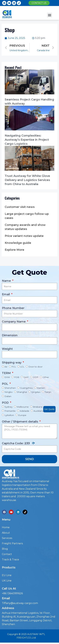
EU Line (7, 575)
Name (7, 281)
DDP (36, 377)
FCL (14, 367)
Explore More (14, 250)
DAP (26, 377)
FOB (17, 377)
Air (6, 367)
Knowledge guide (18, 243)
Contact (7, 554)
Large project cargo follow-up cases (27, 216)
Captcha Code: (18, 443)
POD (6, 403)
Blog (5, 549)
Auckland (39, 411)
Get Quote (49, 409)
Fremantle (10, 411)
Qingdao (36, 392)
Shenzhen (10, 388)
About (6, 533)
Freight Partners (12, 543)
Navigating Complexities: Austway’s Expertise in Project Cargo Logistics (27, 140)
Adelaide (25, 411)
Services (7, 538)
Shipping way (12, 363)
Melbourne (23, 407)
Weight (7, 349)
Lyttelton (9, 415)
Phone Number (13, 308)
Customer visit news (20, 207)
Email (6, 294)
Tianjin (48, 392)
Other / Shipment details (20, 422)
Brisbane (38, 407)
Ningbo (9, 392)
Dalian (8, 396)
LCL (22, 367)
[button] (39, 3)
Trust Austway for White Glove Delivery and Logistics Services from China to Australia (27, 180)
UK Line (7, 581)
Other (46, 377)
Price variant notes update (24, 236)
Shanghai (22, 392)
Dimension (10, 335)
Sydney (8, 407)
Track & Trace (10, 560)
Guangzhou (26, 388)
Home (6, 527)
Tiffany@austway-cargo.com (20, 603)
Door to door (35, 367)
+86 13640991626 (12, 593)
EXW (7, 377)
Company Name (14, 322)
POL (5, 384)
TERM (7, 373)
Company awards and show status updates (25, 227)
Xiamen (41, 388)
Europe (22, 415)
